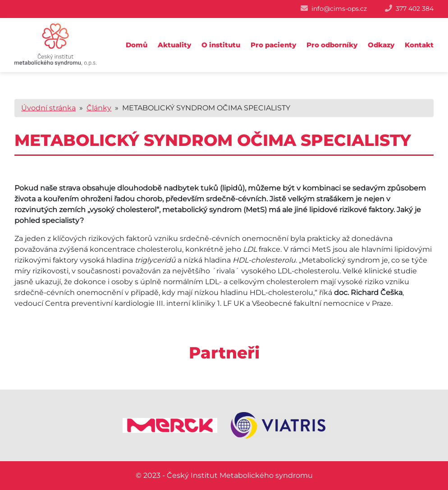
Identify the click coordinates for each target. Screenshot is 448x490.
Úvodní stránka (48, 108)
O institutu (221, 45)
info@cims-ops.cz (339, 9)
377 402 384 (415, 9)
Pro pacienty (273, 45)
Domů (137, 45)
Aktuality (174, 45)
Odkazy (381, 45)
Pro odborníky (332, 45)
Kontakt (419, 45)
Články (99, 108)
